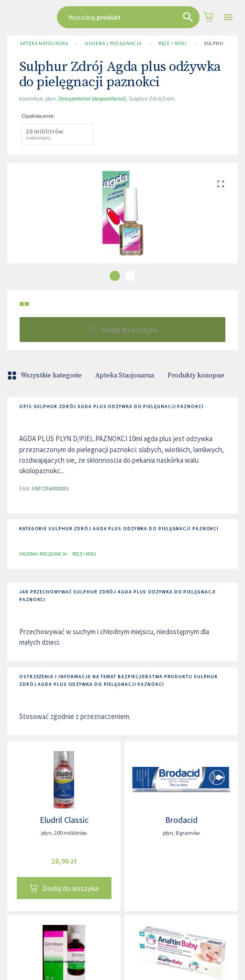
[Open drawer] (228, 17)
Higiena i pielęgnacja (113, 44)
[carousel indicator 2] (130, 276)
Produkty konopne (196, 376)
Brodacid (181, 820)
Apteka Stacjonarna (125, 376)
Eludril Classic (64, 820)
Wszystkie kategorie (45, 376)
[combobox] (128, 17)
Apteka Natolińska (44, 44)
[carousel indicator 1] (115, 276)
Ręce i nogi (173, 44)
